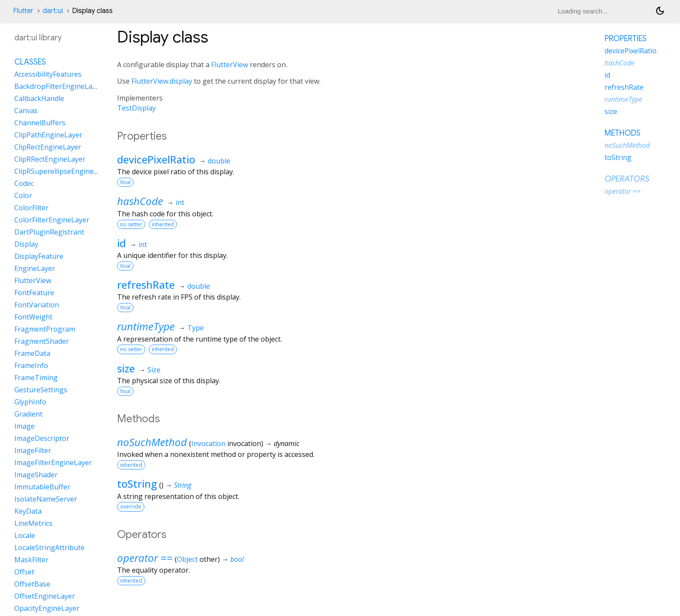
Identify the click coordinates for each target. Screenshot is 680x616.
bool (237, 559)
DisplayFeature (39, 256)
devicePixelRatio (156, 159)
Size (154, 370)
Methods (623, 133)
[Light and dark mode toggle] (660, 11)
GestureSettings (41, 390)
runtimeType (146, 326)
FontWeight (33, 317)
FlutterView (230, 65)
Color (23, 196)
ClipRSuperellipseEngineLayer (63, 171)
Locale (25, 535)
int (180, 202)
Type (196, 328)
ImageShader (36, 475)
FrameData (32, 353)
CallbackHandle (39, 98)
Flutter (23, 11)
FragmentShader (42, 341)
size (126, 368)
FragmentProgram (45, 329)
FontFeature (34, 293)
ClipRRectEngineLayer (50, 159)
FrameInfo (31, 365)
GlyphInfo (30, 402)
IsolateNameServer (46, 499)
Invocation (208, 443)
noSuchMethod (152, 442)
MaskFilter (31, 560)
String (183, 485)
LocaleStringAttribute (49, 548)
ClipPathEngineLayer (48, 135)
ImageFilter (33, 450)
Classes (30, 62)
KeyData (28, 511)
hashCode (140, 201)
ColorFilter (31, 208)
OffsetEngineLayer (45, 596)
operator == (145, 558)
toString (137, 484)
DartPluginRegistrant (49, 232)
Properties (626, 39)
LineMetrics (33, 523)
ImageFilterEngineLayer (53, 463)
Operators (627, 179)
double (219, 161)
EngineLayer (35, 268)
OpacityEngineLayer (47, 608)
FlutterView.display (162, 81)
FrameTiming (36, 378)
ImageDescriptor (42, 438)
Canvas (26, 111)
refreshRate (146, 285)
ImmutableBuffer (42, 487)
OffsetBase (32, 584)
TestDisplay (136, 108)
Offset (24, 572)
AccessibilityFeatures (48, 74)
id (121, 243)
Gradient (28, 414)
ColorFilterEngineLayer (52, 220)
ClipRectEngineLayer (48, 147)
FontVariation (37, 305)
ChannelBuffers (40, 123)
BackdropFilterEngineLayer (59, 86)
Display (26, 244)
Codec (24, 183)
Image (25, 426)
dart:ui (53, 11)
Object (187, 559)
